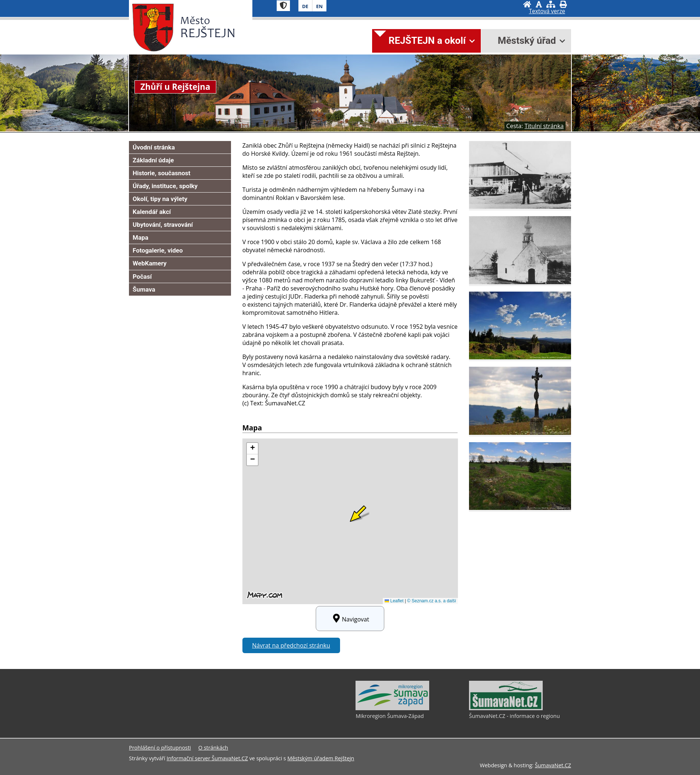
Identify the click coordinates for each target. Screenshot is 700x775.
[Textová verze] (547, 11)
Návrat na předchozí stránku (291, 645)
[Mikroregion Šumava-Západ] (392, 708)
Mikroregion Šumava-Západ (390, 716)
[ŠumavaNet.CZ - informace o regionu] (506, 708)
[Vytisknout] (563, 4)
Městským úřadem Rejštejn (321, 758)
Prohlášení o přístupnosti (160, 748)
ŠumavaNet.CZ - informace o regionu (514, 716)
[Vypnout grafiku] (539, 4)
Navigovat (350, 619)
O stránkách (213, 748)
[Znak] (283, 6)
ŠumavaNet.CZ (553, 765)
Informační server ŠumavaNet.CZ (207, 758)
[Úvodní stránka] (527, 4)
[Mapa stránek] (551, 4)
